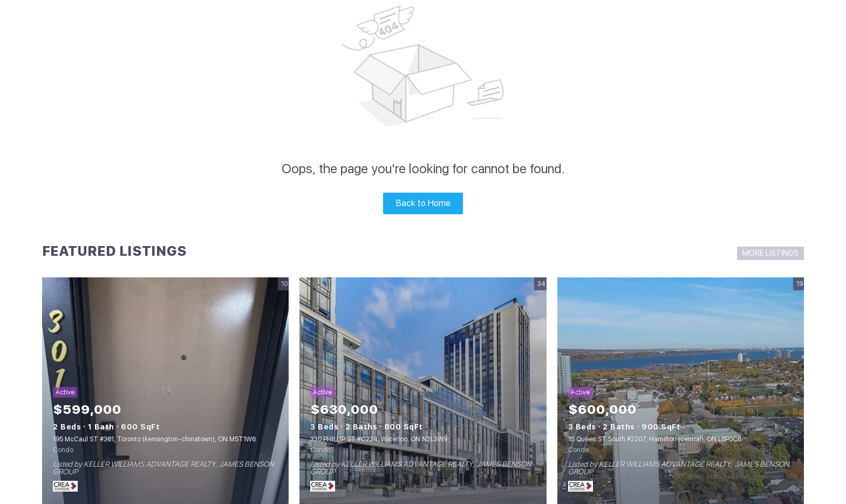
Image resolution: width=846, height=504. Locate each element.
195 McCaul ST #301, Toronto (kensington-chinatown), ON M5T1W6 (154, 439)
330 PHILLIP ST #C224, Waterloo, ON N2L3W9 (379, 439)
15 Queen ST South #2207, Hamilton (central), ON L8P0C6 (655, 439)
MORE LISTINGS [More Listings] (770, 253)
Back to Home (423, 203)
